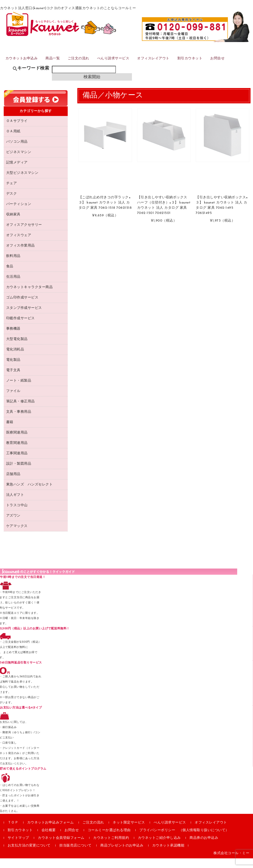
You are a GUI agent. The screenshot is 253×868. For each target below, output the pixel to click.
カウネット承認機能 (168, 855)
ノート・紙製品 (19, 390)
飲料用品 (13, 266)
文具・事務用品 (19, 422)
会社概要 (49, 840)
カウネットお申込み (25, 65)
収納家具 (13, 224)
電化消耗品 (15, 359)
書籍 (10, 432)
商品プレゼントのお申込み (122, 855)
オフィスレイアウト (168, 65)
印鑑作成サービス (21, 328)
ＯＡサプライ (17, 131)
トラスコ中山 (17, 515)
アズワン (13, 525)
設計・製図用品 (19, 473)
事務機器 (13, 338)
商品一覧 (59, 65)
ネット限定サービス (129, 832)
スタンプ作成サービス (24, 318)
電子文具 (13, 380)
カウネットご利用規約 (111, 848)
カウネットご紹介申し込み (159, 848)
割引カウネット (207, 65)
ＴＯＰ (13, 832)
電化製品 (13, 370)
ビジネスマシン (19, 162)
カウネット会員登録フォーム (61, 848)
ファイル (13, 401)
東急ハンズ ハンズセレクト (30, 494)
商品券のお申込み (204, 848)
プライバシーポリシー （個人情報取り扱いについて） (184, 840)
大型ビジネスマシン (22, 183)
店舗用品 (13, 484)
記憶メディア (17, 172)
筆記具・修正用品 (21, 411)
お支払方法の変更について (29, 855)
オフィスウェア (19, 245)
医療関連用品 (17, 442)
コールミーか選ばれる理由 (109, 840)
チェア (12, 193)
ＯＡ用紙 (13, 141)
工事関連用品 (17, 463)
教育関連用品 (17, 453)
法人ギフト (15, 505)
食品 (10, 276)
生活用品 (13, 286)
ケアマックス (17, 536)
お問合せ (237, 65)
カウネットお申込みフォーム (51, 832)
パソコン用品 (17, 151)
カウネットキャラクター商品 (30, 297)
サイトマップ (18, 848)
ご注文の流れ (87, 65)
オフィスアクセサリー (24, 235)
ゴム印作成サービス (22, 307)
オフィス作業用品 (21, 255)
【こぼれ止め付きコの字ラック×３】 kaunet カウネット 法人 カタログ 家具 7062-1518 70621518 (105, 213)
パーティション (19, 214)
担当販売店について (75, 855)
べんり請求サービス (125, 65)
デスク (12, 203)
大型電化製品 (17, 349)
